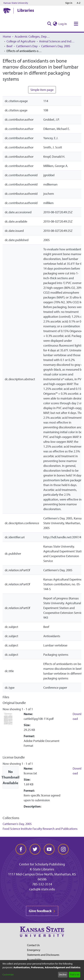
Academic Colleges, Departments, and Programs (32, 36)
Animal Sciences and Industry (57, 41)
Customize (8, 974)
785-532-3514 (42, 884)
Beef (9, 46)
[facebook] (21, 849)
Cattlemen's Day (27, 46)
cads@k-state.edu (42, 889)
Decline (63, 974)
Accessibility (34, 960)
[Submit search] (49, 24)
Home (7, 36)
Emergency (34, 950)
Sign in (69, 3)
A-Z (79, 3)
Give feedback (42, 911)
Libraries (26, 10)
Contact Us (33, 945)
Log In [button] (63, 24)
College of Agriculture (21, 41)
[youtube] (49, 849)
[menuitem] (55, 24)
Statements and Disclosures (43, 955)
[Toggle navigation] (76, 24)
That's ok (74, 974)
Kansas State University (16, 3)
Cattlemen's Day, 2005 (56, 46)
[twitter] (35, 849)
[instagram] (63, 849)
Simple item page (42, 90)
